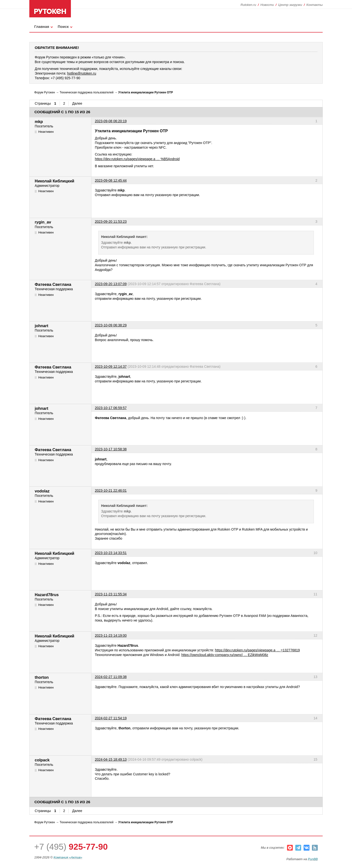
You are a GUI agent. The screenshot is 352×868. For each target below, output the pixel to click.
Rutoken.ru (248, 5)
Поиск (63, 27)
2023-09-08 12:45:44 (111, 180)
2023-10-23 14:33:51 (111, 553)
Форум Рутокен (45, 92)
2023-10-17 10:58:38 (111, 449)
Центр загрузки (290, 5)
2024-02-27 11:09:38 (111, 677)
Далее (77, 103)
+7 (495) (71, 847)
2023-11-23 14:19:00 (111, 635)
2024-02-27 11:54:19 (111, 718)
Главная (42, 27)
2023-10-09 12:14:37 (111, 367)
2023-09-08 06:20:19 (111, 121)
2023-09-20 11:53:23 (111, 222)
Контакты (314, 5)
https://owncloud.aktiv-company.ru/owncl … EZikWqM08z (225, 655)
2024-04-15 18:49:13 (111, 759)
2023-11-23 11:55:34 (111, 594)
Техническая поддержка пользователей (87, 92)
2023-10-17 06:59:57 (111, 408)
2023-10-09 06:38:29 (111, 325)
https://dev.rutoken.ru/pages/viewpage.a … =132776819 (257, 650)
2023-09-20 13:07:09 (111, 284)
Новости (267, 5)
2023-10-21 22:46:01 (111, 490)
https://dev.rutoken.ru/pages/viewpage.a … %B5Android (137, 159)
